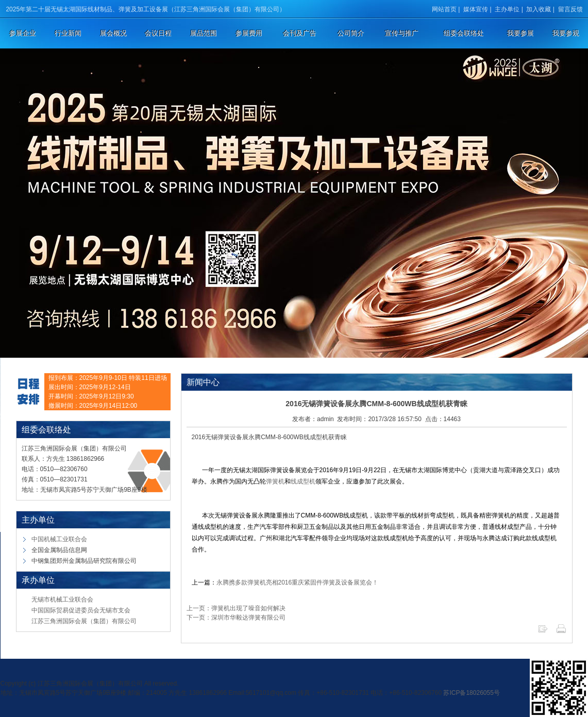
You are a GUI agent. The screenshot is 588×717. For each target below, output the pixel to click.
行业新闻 (68, 33)
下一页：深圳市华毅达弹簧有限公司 (236, 618)
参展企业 (23, 33)
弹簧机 (275, 481)
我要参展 (520, 33)
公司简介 (351, 33)
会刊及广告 (300, 33)
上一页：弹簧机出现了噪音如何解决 (236, 608)
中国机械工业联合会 (59, 539)
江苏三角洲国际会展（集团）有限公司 (84, 621)
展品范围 (204, 33)
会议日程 (158, 33)
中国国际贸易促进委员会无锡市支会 (81, 610)
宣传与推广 (402, 33)
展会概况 (113, 33)
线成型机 (303, 481)
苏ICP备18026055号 (471, 693)
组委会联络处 (464, 33)
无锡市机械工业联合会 (62, 599)
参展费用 (249, 33)
